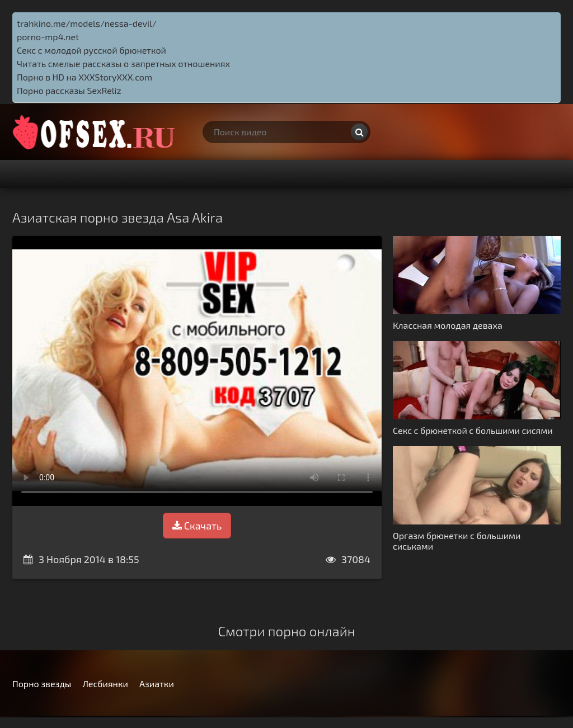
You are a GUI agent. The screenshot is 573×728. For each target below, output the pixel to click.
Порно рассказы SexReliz (69, 90)
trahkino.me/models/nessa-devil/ (87, 23)
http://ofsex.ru (96, 132)
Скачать (197, 526)
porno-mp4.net (48, 37)
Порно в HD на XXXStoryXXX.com (84, 77)
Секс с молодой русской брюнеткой (91, 50)
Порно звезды (42, 684)
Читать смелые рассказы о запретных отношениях (123, 63)
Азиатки (157, 684)
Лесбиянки (105, 684)
